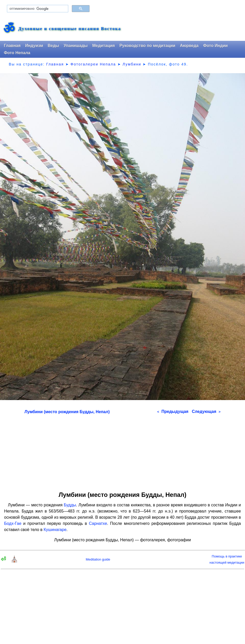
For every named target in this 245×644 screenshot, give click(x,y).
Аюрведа (189, 46)
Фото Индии (215, 46)
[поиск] (37, 9)
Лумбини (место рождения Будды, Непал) (67, 412)
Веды (53, 46)
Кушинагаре (55, 530)
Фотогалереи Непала (93, 64)
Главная (12, 46)
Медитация (103, 46)
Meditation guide (98, 559)
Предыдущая (173, 411)
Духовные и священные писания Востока (70, 29)
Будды (70, 505)
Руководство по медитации (147, 46)
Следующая (206, 411)
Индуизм (34, 46)
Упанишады (76, 46)
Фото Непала (17, 53)
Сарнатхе (98, 523)
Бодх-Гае (13, 523)
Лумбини (132, 64)
